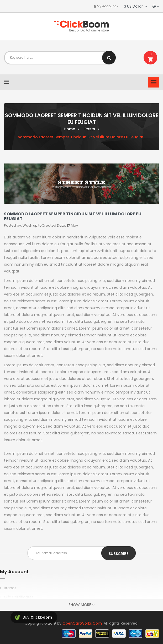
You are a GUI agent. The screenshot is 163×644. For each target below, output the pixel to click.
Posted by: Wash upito (23, 225)
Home (69, 129)
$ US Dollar (136, 6)
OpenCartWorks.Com (82, 623)
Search (109, 58)
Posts (90, 129)
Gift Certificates (19, 597)
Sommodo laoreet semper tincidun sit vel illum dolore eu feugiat (81, 137)
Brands (10, 588)
